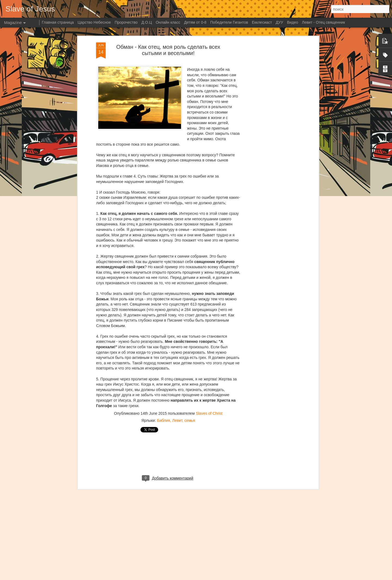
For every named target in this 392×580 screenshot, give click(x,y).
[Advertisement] (168, 390)
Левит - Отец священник (323, 22)
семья (190, 355)
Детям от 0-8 (195, 22)
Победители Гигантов (229, 22)
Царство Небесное (94, 22)
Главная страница (58, 22)
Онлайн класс (168, 22)
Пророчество (126, 22)
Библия (164, 355)
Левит (177, 355)
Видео (293, 22)
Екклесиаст (262, 22)
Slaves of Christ (209, 348)
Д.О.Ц (147, 22)
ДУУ (279, 22)
